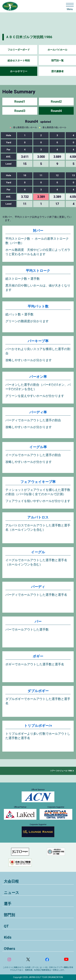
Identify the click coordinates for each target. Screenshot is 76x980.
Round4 (56, 111)
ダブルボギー (38, 691)
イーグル (38, 552)
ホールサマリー (19, 71)
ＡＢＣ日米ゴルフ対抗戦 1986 (29, 37)
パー (38, 622)
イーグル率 (38, 447)
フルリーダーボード (19, 50)
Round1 (20, 102)
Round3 (20, 111)
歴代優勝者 (57, 71)
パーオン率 (38, 377)
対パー (38, 231)
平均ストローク (38, 271)
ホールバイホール (57, 50)
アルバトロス (38, 517)
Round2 (56, 102)
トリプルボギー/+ (38, 726)
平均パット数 (38, 306)
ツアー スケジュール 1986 (61, 771)
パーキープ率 (38, 341)
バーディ (38, 587)
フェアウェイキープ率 (38, 482)
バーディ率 (38, 412)
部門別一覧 (57, 61)
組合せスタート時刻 (19, 61)
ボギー (38, 656)
